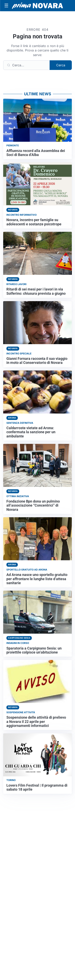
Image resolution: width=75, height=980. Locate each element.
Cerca (61, 65)
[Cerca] (26, 65)
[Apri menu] (6, 6)
